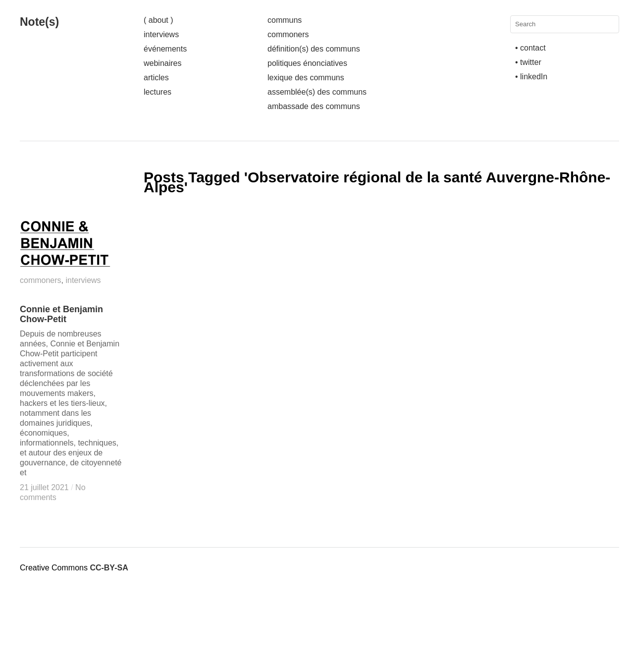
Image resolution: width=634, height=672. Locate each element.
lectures (158, 92)
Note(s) (39, 22)
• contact (530, 48)
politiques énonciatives (307, 63)
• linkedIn (531, 77)
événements (165, 49)
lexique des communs (306, 78)
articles (156, 78)
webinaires (162, 63)
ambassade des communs (314, 106)
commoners (288, 34)
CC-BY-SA (109, 568)
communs (285, 20)
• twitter (528, 62)
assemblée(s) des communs (317, 92)
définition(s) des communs (314, 49)
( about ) (158, 20)
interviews (161, 34)
